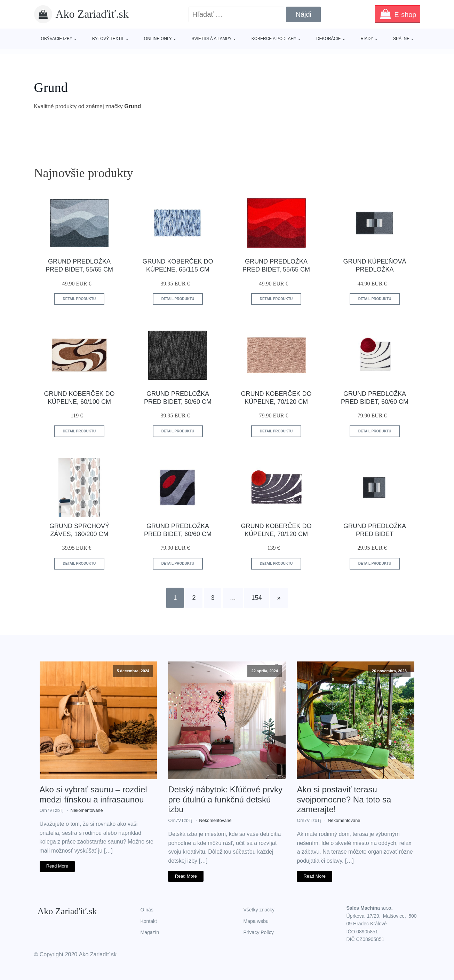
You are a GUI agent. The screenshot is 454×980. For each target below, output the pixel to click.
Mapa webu (256, 921)
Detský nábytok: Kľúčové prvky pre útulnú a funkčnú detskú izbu (225, 799)
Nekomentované (86, 810)
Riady (367, 39)
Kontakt (149, 921)
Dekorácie (329, 39)
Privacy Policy (259, 932)
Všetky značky (259, 910)
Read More (57, 866)
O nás (147, 910)
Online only (158, 39)
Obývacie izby (57, 39)
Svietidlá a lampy (211, 39)
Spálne (401, 39)
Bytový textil (108, 39)
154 (256, 598)
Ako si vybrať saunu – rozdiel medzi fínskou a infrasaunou (93, 794)
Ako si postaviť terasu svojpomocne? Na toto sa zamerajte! (344, 799)
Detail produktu (79, 299)
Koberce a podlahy (274, 39)
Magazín (150, 932)
